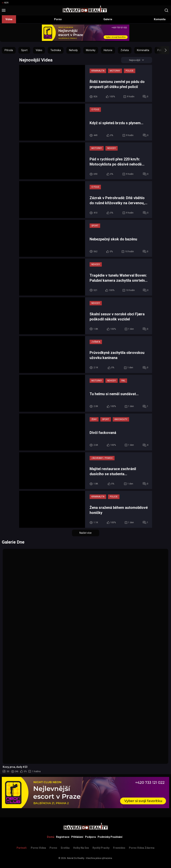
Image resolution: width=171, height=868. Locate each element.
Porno (58, 19)
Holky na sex (81, 848)
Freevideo (119, 848)
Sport (24, 50)
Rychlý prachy (101, 848)
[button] (162, 50)
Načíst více (85, 533)
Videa (9, 19)
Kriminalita (143, 50)
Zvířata (125, 50)
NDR (5, 3)
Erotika (65, 848)
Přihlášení (77, 837)
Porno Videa (38, 848)
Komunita (160, 19)
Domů (51, 837)
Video (39, 50)
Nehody (73, 50)
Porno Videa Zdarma (142, 848)
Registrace (63, 837)
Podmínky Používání (110, 837)
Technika (56, 50)
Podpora (90, 837)
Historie (108, 50)
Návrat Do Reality (76, 858)
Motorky (91, 50)
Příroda (9, 50)
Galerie (108, 19)
